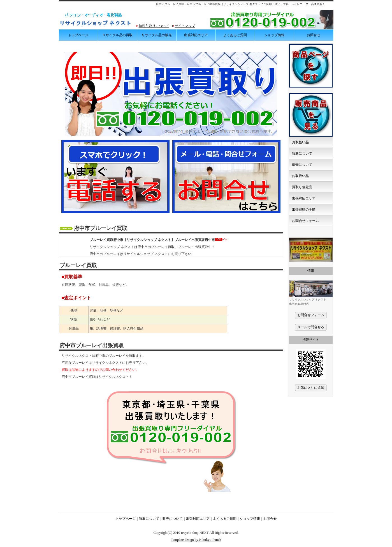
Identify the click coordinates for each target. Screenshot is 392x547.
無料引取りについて (154, 26)
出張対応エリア (196, 35)
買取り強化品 (302, 187)
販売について (302, 165)
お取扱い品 (300, 142)
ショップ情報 (274, 35)
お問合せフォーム (305, 221)
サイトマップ (185, 26)
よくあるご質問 (235, 35)
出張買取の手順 (304, 210)
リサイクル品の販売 (157, 35)
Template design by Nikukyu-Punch (196, 540)
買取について (302, 153)
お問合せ (314, 35)
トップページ (78, 35)
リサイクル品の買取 (117, 35)
